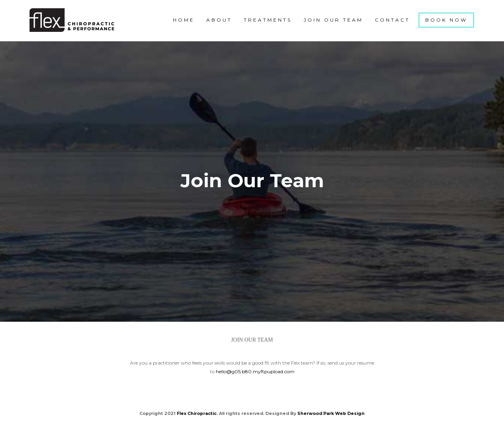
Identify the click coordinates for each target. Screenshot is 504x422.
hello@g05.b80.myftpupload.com (255, 371)
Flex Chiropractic (197, 414)
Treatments (268, 20)
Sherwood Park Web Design (331, 414)
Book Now (446, 20)
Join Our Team (333, 20)
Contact (392, 20)
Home (184, 20)
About (219, 20)
